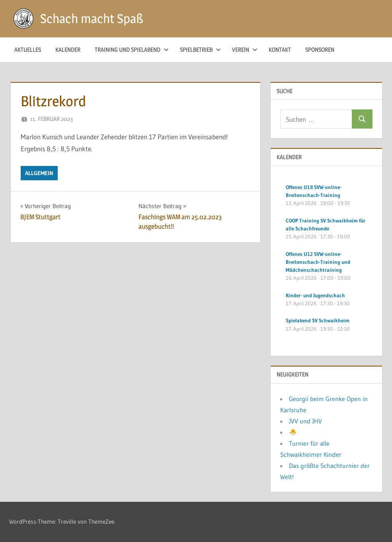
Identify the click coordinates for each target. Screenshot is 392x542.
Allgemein (39, 173)
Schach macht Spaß (92, 19)
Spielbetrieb (200, 50)
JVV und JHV (305, 421)
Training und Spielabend (132, 50)
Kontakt (280, 50)
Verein (245, 50)
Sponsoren (320, 50)
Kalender (68, 50)
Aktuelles (28, 50)
